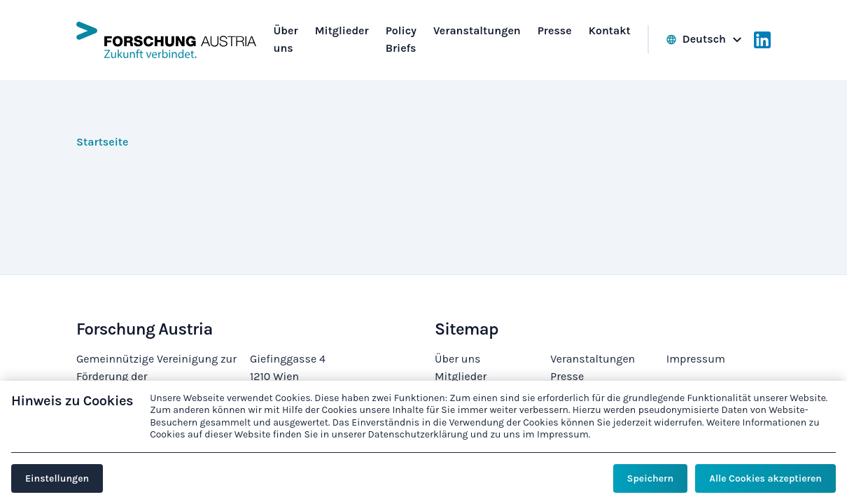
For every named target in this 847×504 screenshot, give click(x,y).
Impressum (696, 359)
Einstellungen (57, 478)
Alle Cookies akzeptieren (765, 478)
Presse (567, 376)
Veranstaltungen (593, 359)
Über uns (457, 359)
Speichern (650, 478)
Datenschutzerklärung (418, 434)
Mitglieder (461, 376)
